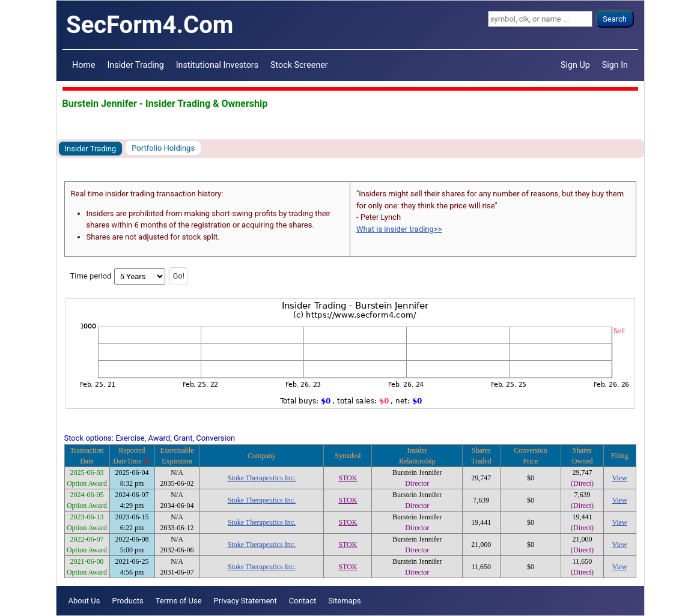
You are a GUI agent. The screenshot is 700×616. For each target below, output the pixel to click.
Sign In (615, 65)
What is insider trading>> (399, 229)
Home (84, 65)
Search (615, 19)
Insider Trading (135, 65)
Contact (303, 601)
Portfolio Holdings (163, 148)
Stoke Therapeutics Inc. (262, 478)
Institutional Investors (217, 65)
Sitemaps (345, 601)
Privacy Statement (245, 601)
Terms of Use (179, 601)
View (620, 478)
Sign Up (575, 65)
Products (127, 601)
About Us (84, 601)
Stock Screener (299, 65)
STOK (348, 478)
